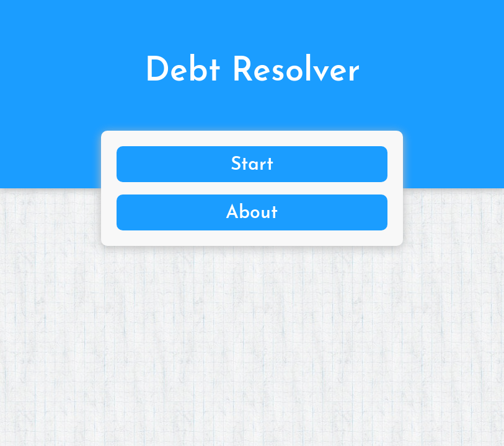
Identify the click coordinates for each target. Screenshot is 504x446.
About (252, 213)
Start (252, 165)
